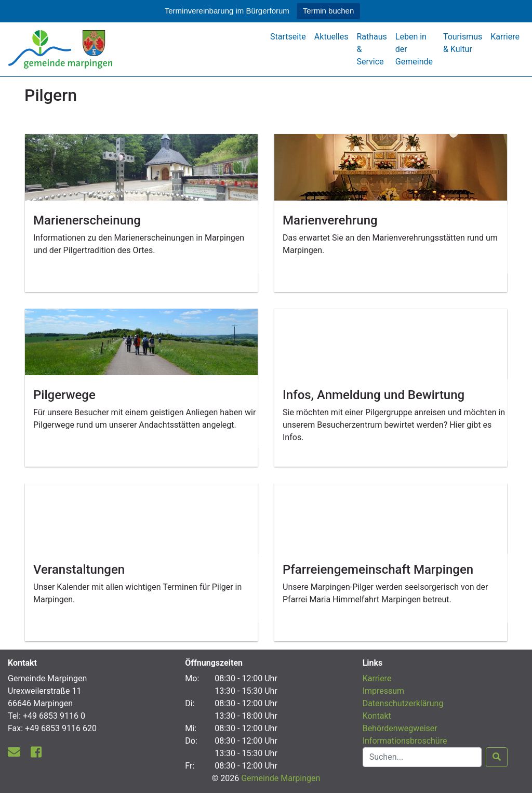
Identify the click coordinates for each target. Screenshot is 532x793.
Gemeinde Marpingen (281, 778)
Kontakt (377, 716)
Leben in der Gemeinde (414, 49)
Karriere (505, 37)
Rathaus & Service (371, 49)
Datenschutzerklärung (403, 703)
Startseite (288, 37)
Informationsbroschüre (405, 741)
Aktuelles (331, 37)
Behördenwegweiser (400, 728)
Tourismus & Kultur (463, 43)
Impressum (384, 691)
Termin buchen (328, 11)
